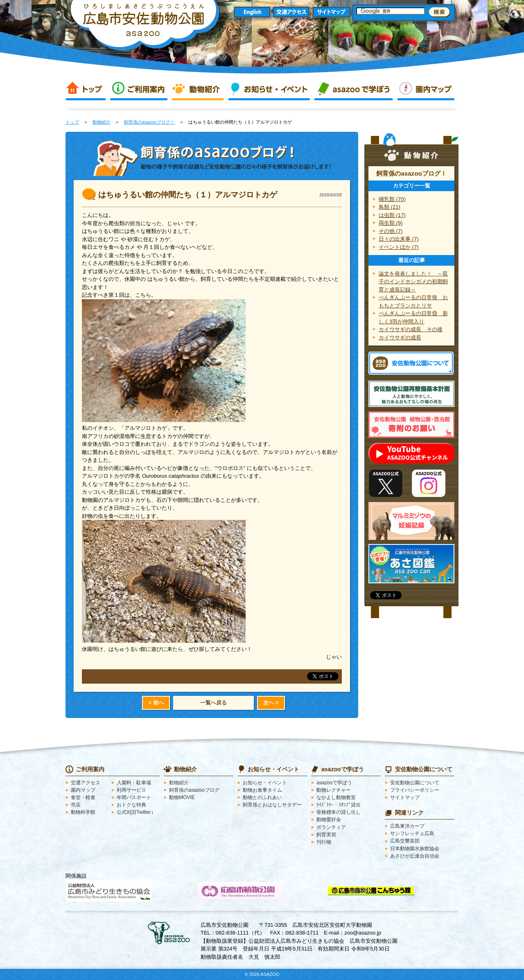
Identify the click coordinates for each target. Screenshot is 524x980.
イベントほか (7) (399, 247)
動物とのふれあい (262, 797)
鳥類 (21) (390, 207)
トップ (86, 89)
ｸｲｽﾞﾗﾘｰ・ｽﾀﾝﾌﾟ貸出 (339, 805)
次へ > (271, 703)
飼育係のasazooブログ (194, 790)
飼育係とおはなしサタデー (272, 805)
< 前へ (156, 703)
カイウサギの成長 (400, 338)
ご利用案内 (139, 89)
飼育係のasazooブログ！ (149, 122)
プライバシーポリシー (415, 790)
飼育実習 (326, 835)
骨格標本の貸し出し (339, 812)
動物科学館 (83, 812)
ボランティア (331, 827)
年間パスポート (134, 797)
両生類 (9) (391, 223)
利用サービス (131, 790)
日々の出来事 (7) (399, 239)
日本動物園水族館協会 (415, 849)
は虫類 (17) (392, 215)
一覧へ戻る (213, 703)
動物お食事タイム (262, 790)
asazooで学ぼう (353, 89)
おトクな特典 (131, 805)
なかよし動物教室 (336, 797)
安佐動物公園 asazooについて (411, 363)
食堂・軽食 (83, 797)
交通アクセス (292, 12)
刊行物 (324, 842)
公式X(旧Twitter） (136, 812)
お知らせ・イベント (269, 89)
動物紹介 (198, 89)
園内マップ (426, 89)
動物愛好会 (329, 820)
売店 (76, 805)
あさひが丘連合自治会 (415, 856)
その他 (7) (391, 231)
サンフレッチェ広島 (412, 833)
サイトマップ (331, 12)
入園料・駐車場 (134, 783)
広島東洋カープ (407, 826)
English (252, 12)
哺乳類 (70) (392, 199)
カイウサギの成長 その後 (411, 329)
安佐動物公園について (415, 783)
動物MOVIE (182, 797)
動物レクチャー (334, 790)
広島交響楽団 (405, 841)
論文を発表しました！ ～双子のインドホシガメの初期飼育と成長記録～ (413, 282)
